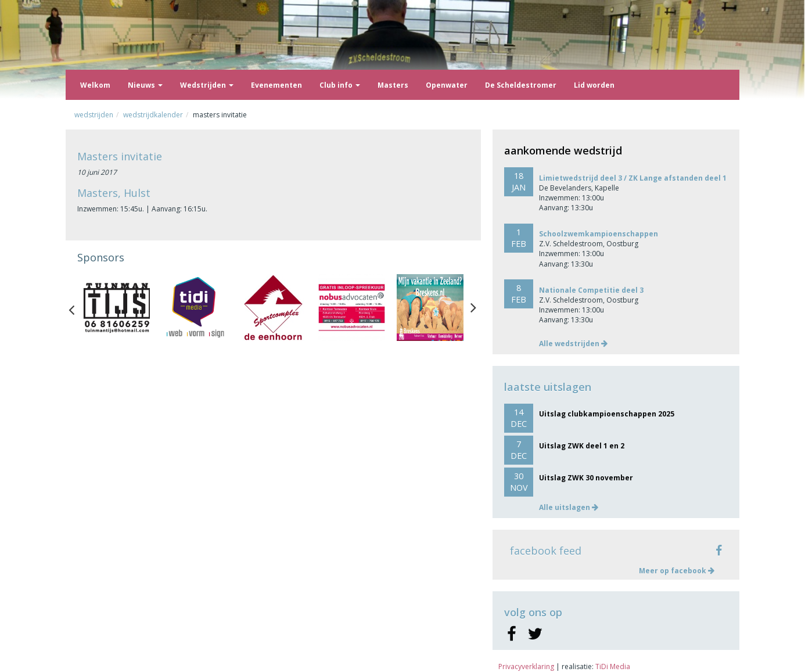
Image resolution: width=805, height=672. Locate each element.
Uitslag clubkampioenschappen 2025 (607, 414)
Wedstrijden (207, 85)
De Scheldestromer (521, 85)
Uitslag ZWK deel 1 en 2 (582, 446)
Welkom (95, 85)
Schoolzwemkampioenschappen (599, 234)
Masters (393, 85)
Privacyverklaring (526, 666)
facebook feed (546, 551)
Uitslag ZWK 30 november (586, 478)
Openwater (447, 85)
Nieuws (145, 85)
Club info (340, 85)
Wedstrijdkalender (153, 115)
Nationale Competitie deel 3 (591, 290)
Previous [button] (77, 307)
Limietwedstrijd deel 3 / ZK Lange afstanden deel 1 (633, 178)
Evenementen (276, 85)
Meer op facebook (677, 571)
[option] (116, 308)
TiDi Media (613, 666)
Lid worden (594, 85)
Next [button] (473, 307)
